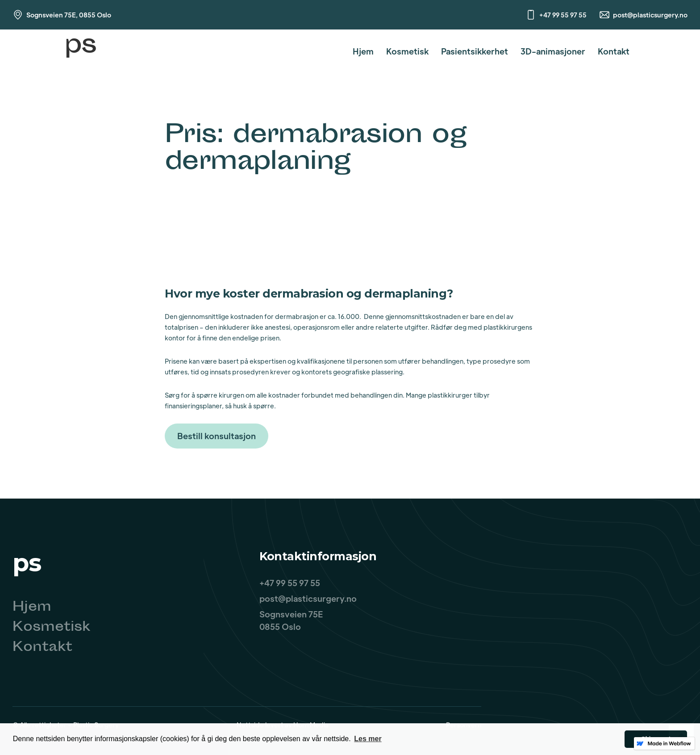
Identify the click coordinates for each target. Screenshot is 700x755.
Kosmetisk (407, 51)
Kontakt (614, 51)
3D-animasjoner (553, 51)
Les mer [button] (368, 739)
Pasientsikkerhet (475, 51)
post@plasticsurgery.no (650, 15)
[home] (80, 51)
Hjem (363, 51)
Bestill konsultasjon (217, 436)
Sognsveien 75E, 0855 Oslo (69, 15)
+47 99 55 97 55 (563, 15)
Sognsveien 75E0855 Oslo (291, 620)
